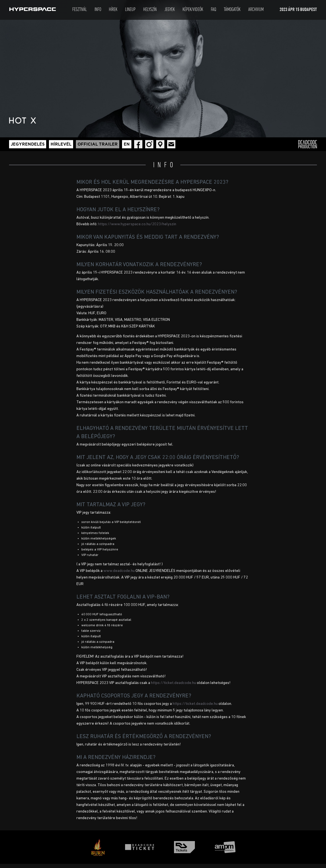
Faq (213, 10)
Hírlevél (61, 144)
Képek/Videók (193, 10)
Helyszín (150, 10)
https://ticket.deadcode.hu (173, 683)
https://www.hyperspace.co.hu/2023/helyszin (137, 224)
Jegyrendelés (28, 144)
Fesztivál (80, 10)
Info (98, 10)
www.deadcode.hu (119, 571)
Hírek (113, 10)
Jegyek (170, 10)
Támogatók (232, 10)
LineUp (130, 10)
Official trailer (98, 144)
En (127, 144)
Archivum (256, 10)
